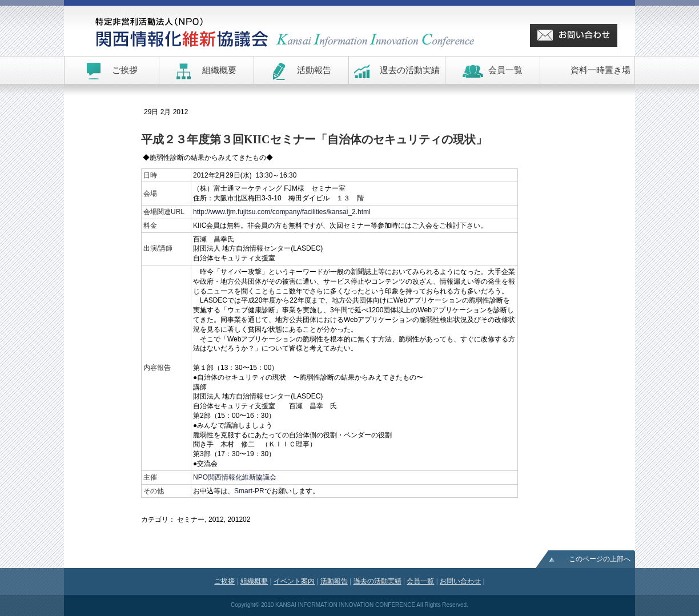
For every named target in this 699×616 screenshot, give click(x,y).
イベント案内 (294, 581)
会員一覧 (420, 581)
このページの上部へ (600, 559)
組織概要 (254, 581)
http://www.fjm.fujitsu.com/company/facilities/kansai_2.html (282, 212)
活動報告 (334, 581)
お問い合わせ (460, 581)
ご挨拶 (224, 581)
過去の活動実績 (377, 581)
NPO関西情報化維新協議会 (235, 477)
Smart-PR (249, 491)
